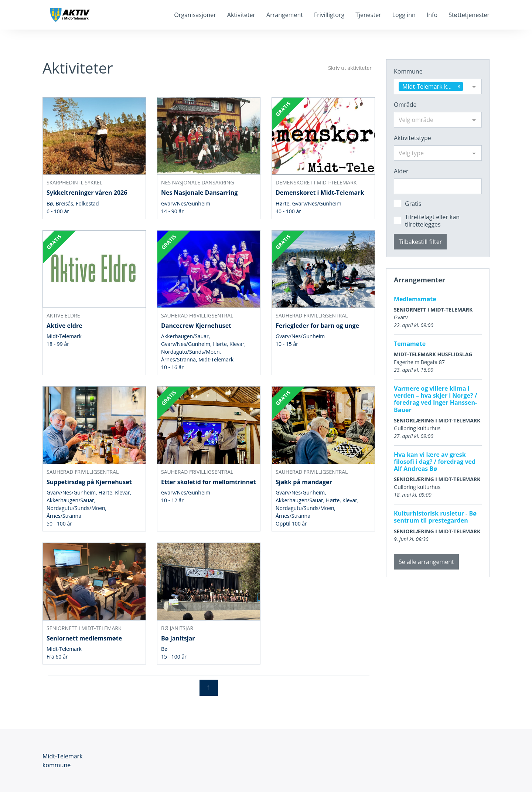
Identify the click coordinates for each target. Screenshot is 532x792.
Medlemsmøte (415, 299)
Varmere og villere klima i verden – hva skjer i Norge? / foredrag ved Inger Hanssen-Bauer (435, 399)
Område (405, 105)
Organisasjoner (195, 15)
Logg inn (404, 15)
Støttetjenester (469, 15)
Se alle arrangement (426, 562)
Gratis (413, 204)
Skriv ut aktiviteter (350, 68)
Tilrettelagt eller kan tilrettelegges (432, 221)
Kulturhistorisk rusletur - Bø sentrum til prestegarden (435, 517)
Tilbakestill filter (420, 242)
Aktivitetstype (412, 138)
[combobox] (438, 86)
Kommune (408, 71)
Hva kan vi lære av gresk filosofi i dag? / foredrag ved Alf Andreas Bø (435, 462)
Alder (401, 171)
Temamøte (410, 344)
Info (432, 15)
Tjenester (368, 15)
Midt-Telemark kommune (63, 761)
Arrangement (285, 15)
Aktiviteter (241, 15)
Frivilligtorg (329, 15)
